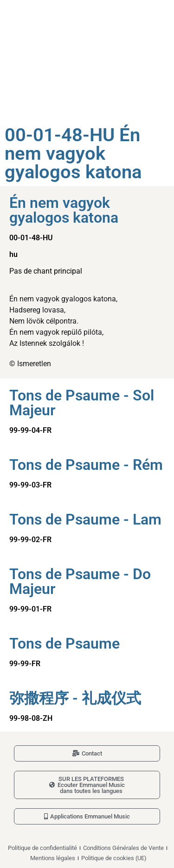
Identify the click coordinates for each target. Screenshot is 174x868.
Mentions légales (53, 858)
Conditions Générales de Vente (123, 848)
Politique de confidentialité (42, 848)
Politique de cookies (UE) (114, 858)
